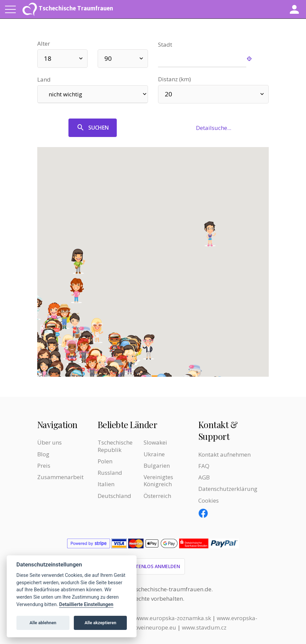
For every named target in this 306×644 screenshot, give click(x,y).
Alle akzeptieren (100, 623)
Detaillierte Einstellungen (86, 605)
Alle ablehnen (43, 623)
